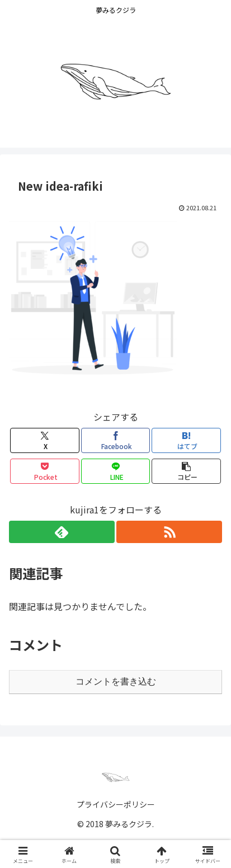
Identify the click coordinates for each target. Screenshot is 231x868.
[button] (186, 471)
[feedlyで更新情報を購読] (62, 532)
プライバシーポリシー (116, 804)
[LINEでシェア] (116, 471)
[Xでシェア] (45, 440)
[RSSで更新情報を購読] (169, 532)
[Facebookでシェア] (116, 440)
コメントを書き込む (116, 681)
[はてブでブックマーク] (186, 440)
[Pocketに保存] (45, 471)
